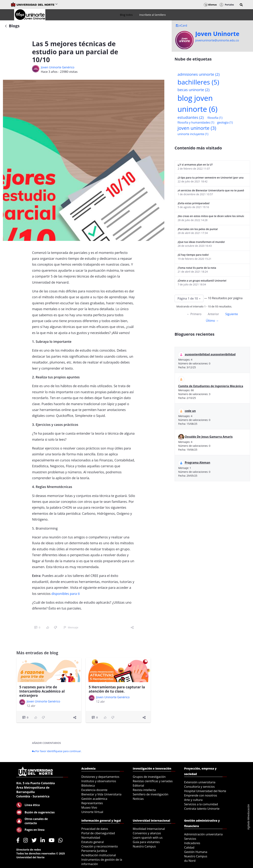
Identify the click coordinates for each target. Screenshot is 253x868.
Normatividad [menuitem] (91, 838)
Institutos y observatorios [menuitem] (99, 781)
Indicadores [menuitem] (192, 843)
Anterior (213, 314)
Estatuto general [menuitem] (93, 842)
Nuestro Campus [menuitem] (144, 846)
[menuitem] (126, 15)
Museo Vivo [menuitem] (89, 808)
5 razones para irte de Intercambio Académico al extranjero (42, 691)
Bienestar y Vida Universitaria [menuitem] (101, 794)
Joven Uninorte (217, 34)
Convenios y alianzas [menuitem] (147, 833)
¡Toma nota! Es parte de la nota (197, 268)
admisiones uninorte (199, 74)
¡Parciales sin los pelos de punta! (198, 229)
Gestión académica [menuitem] (94, 799)
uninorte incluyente (193, 134)
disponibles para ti (66, 594)
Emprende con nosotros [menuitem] (201, 795)
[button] (241, 5)
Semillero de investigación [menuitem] (151, 794)
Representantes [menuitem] (92, 803)
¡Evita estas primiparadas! (194, 203)
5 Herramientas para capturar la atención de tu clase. (117, 689)
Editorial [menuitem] (138, 786)
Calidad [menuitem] (189, 847)
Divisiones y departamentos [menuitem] (100, 777)
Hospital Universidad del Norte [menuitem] (205, 791)
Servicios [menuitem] (190, 839)
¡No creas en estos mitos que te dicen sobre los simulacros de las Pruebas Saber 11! (211, 216)
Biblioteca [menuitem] (88, 786)
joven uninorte (197, 128)
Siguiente (232, 314)
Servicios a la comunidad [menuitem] (201, 804)
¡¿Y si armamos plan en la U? (195, 165)
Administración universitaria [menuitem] (203, 834)
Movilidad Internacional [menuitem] (149, 829)
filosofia (215, 118)
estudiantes (191, 117)
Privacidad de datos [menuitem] (95, 829)
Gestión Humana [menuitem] (196, 852)
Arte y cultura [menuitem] (193, 800)
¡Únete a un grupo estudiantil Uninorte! (202, 281)
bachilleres (198, 82)
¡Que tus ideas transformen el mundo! (201, 242)
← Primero (194, 314)
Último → (212, 321)
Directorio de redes (29, 850)
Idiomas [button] (210, 5)
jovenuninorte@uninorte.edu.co (217, 40)
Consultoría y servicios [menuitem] (199, 787)
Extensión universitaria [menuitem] (200, 782)
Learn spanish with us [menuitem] (148, 838)
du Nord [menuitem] (190, 861)
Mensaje (71, 627)
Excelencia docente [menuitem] (94, 790)
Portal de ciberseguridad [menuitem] (98, 833)
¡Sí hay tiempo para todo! (193, 255)
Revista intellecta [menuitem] (144, 790)
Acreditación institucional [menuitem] (99, 855)
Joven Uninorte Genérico (57, 67)
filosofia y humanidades (196, 122)
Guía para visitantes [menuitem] (146, 842)
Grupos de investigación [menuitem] (149, 777)
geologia (225, 122)
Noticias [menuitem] (138, 799)
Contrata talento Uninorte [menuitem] (202, 809)
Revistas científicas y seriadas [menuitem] (153, 781)
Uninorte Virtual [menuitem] (92, 812)
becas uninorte (194, 90)
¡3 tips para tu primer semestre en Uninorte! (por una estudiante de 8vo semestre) (211, 178)
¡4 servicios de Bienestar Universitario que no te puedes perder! (211, 190)
